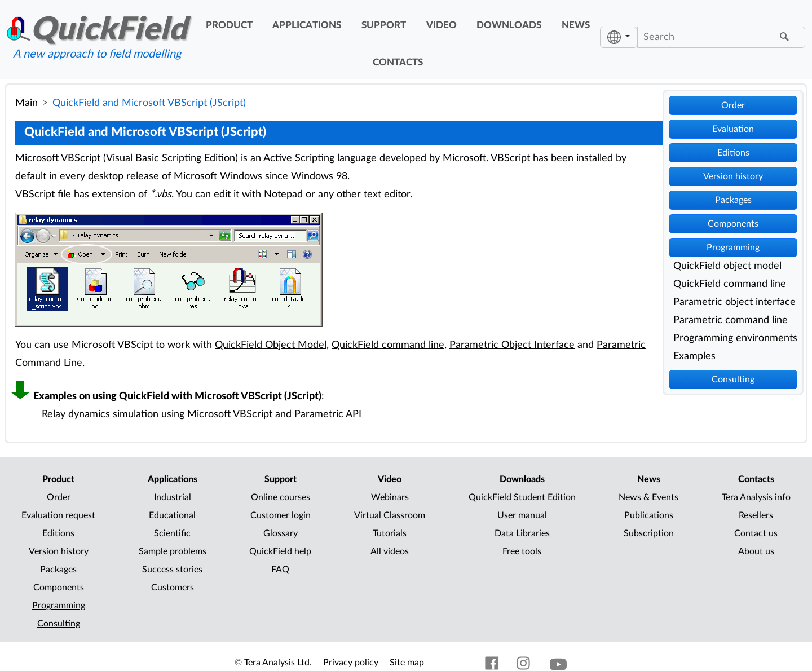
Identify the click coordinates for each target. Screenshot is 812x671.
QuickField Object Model (271, 345)
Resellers (756, 515)
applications (307, 25)
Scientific (172, 533)
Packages (733, 200)
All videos (390, 551)
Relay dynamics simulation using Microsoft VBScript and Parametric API (202, 414)
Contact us (756, 533)
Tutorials (390, 533)
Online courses (281, 497)
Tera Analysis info (756, 497)
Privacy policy (351, 663)
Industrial (173, 497)
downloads (509, 25)
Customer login (281, 515)
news (576, 25)
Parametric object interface (734, 302)
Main (27, 103)
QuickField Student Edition (522, 497)
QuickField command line (730, 284)
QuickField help (280, 551)
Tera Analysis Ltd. (278, 663)
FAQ (280, 570)
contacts (398, 63)
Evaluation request (58, 515)
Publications (649, 515)
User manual (522, 515)
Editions (733, 153)
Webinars (390, 497)
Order (733, 105)
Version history (733, 176)
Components (733, 224)
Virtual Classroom (390, 515)
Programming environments (735, 338)
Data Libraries (522, 533)
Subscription (649, 533)
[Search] (707, 37)
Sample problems (173, 551)
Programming (733, 248)
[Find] (786, 37)
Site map (407, 663)
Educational (172, 515)
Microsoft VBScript (58, 158)
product (229, 25)
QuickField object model (727, 266)
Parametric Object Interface (512, 345)
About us (756, 551)
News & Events (648, 497)
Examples (694, 356)
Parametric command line (731, 320)
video (442, 25)
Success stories (172, 570)
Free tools (522, 551)
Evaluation (733, 129)
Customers (173, 588)
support (384, 25)
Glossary (281, 533)
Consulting (733, 379)
